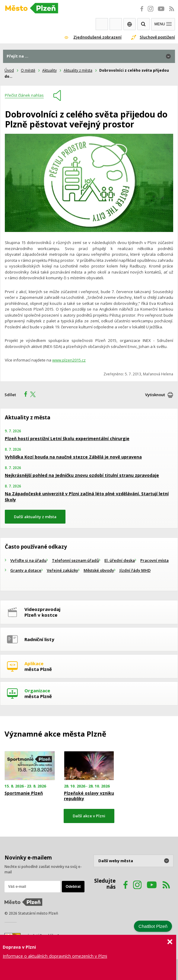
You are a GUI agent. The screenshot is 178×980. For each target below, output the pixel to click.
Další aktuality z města (35, 517)
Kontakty (116, 24)
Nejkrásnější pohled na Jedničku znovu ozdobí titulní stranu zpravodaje (82, 475)
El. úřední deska (120, 560)
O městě (28, 70)
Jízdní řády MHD (135, 570)
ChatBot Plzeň (153, 926)
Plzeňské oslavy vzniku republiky (89, 796)
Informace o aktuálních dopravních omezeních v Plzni (55, 956)
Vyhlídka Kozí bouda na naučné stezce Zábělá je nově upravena (73, 457)
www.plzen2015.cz (69, 360)
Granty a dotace (26, 570)
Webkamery (102, 24)
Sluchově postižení (157, 37)
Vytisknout (155, 395)
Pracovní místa (154, 560)
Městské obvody (99, 570)
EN (130, 24)
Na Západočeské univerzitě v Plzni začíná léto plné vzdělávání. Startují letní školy (87, 497)
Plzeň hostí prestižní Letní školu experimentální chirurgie (67, 438)
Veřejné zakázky (62, 570)
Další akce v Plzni (89, 816)
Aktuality (49, 70)
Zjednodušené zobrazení (97, 37)
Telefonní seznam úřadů (75, 560)
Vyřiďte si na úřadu (28, 560)
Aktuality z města (78, 70)
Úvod (9, 70)
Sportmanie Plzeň (24, 793)
